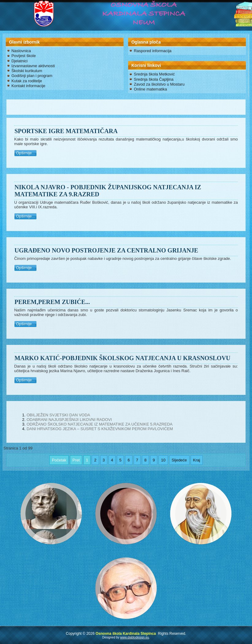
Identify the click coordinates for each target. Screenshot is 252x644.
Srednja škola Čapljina (153, 79)
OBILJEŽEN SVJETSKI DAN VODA (58, 415)
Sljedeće (179, 460)
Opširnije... (25, 153)
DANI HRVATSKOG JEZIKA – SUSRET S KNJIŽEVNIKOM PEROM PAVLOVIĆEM (100, 429)
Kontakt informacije (28, 86)
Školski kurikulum (27, 71)
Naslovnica (21, 51)
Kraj (197, 460)
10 (163, 460)
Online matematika (150, 89)
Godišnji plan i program (32, 76)
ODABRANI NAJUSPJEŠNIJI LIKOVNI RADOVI (69, 420)
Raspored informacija (153, 51)
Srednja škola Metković (154, 74)
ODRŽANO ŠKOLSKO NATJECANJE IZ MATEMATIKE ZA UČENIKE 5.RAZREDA (100, 424)
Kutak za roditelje (27, 81)
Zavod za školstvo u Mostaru (159, 84)
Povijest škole (23, 56)
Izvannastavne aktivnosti (33, 66)
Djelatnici (19, 61)
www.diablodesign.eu (135, 637)
